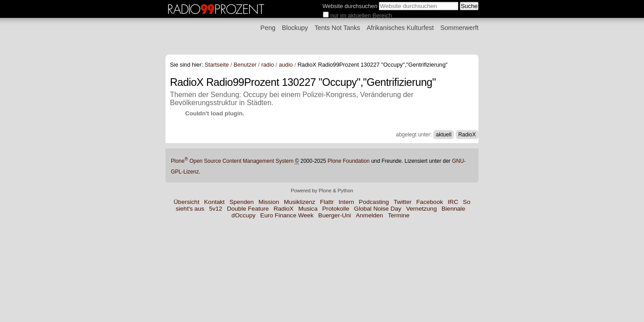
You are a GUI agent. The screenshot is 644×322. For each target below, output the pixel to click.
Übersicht (186, 202)
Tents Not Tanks (337, 28)
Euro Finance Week (287, 215)
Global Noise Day (378, 209)
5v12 (215, 209)
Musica (308, 209)
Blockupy (295, 28)
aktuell (444, 135)
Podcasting (374, 202)
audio (286, 65)
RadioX (467, 135)
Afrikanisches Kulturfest (400, 28)
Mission (269, 202)
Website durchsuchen (350, 6)
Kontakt (214, 202)
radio (267, 65)
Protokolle (336, 209)
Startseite (217, 65)
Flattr (327, 202)
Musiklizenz (300, 202)
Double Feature (248, 209)
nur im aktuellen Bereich (361, 15)
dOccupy (244, 215)
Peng (268, 28)
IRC (453, 202)
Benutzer (245, 65)
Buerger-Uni (335, 215)
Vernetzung (422, 209)
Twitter (402, 202)
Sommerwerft (459, 28)
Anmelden (369, 215)
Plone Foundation (348, 161)
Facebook (430, 202)
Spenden (241, 202)
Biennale (453, 209)
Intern (346, 202)
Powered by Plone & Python (322, 191)
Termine (398, 215)
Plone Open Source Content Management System (232, 161)
